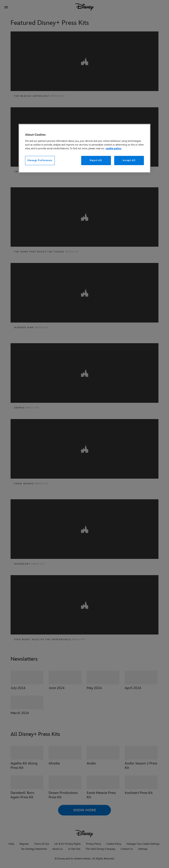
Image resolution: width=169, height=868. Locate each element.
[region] (84, 148)
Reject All (96, 160)
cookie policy (113, 149)
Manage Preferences (40, 160)
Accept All (129, 160)
